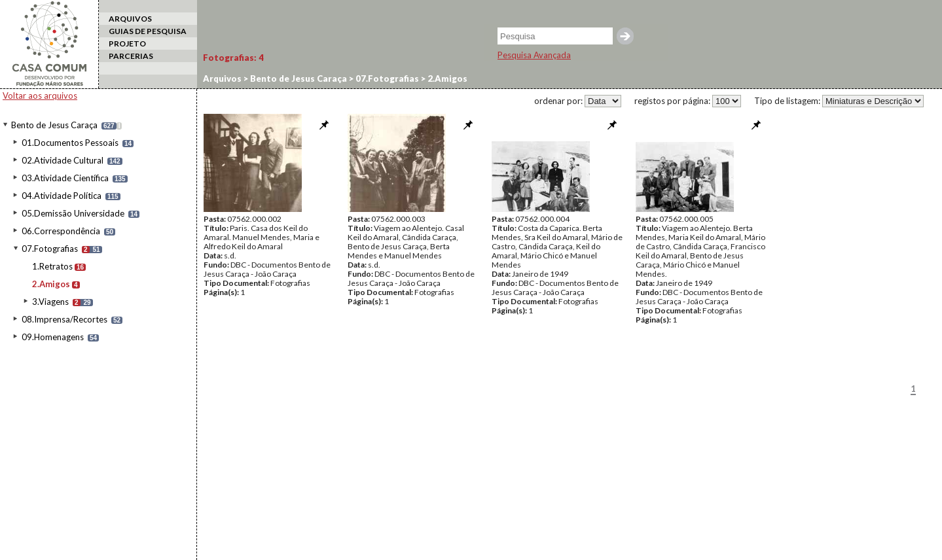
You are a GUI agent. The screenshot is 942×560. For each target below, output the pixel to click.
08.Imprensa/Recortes (64, 319)
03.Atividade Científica (65, 178)
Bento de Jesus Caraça (54, 125)
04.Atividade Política (62, 196)
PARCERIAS (131, 56)
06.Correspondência (61, 231)
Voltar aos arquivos (40, 96)
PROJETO (127, 44)
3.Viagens (50, 302)
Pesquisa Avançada (534, 55)
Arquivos (222, 79)
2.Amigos (51, 284)
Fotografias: (233, 58)
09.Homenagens (53, 337)
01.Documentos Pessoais (70, 143)
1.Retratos (52, 266)
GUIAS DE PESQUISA (148, 31)
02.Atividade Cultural (63, 160)
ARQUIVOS (130, 19)
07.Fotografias (50, 249)
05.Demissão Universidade (73, 213)
